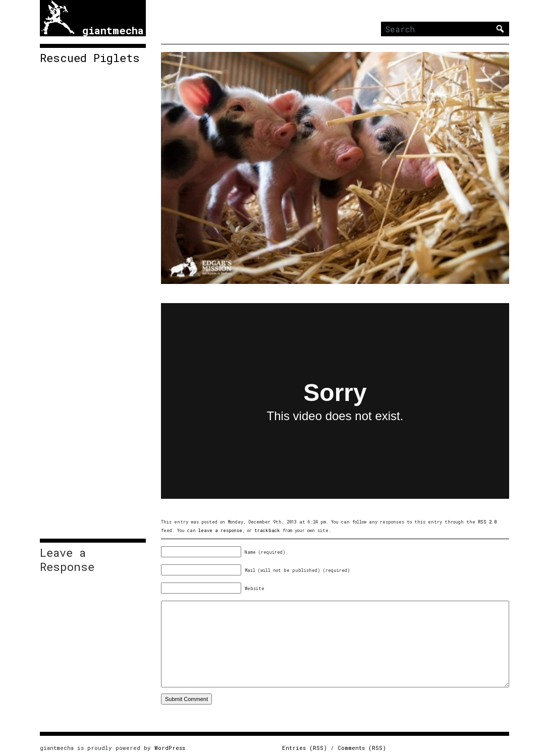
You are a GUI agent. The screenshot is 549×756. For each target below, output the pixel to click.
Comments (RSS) (362, 748)
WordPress (170, 748)
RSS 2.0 (487, 522)
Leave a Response (67, 560)
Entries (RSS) (305, 748)
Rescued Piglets (90, 58)
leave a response (220, 530)
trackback (267, 530)
